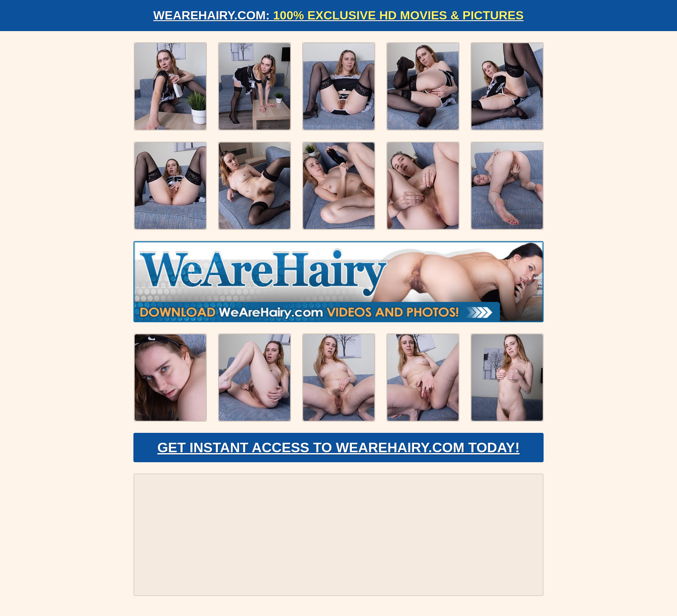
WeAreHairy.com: (338, 15)
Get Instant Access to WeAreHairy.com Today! (338, 448)
